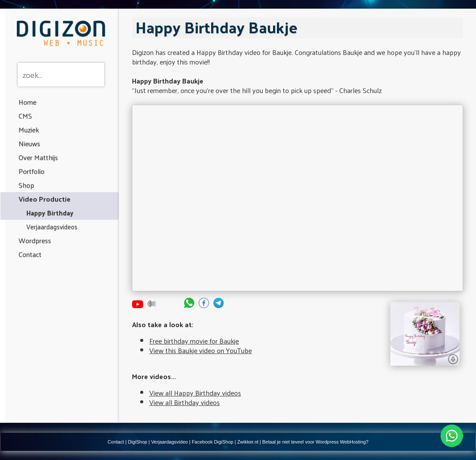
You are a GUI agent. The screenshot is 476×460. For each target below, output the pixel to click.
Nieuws (29, 143)
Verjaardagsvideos (52, 227)
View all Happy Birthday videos (195, 393)
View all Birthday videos (185, 402)
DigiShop (138, 442)
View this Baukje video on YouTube (201, 350)
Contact (30, 254)
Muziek (29, 130)
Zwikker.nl (248, 442)
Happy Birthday (50, 213)
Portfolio (32, 171)
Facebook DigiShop (212, 442)
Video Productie (45, 199)
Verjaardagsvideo (169, 442)
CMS (25, 116)
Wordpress (35, 240)
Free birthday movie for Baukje (194, 341)
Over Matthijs (38, 157)
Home (27, 102)
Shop (26, 185)
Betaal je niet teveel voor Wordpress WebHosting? (315, 442)
